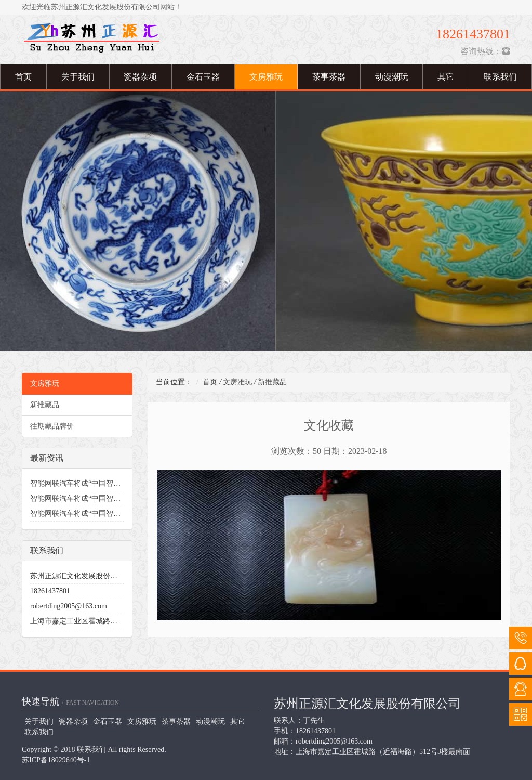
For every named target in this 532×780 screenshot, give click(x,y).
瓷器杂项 (140, 77)
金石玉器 (203, 77)
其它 (446, 77)
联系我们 (39, 732)
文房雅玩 (266, 77)
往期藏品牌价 (52, 426)
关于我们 (78, 77)
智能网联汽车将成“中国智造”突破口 (88, 483)
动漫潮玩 (392, 77)
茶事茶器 (329, 77)
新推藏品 (45, 405)
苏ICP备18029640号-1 (56, 760)
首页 (23, 77)
